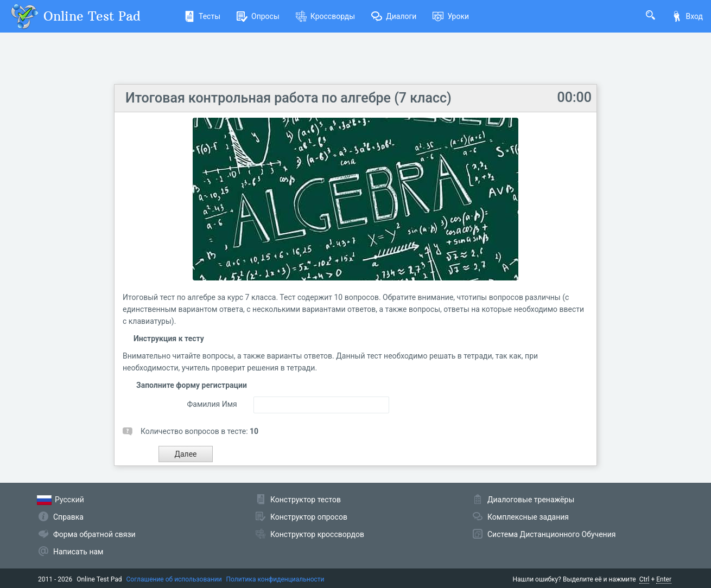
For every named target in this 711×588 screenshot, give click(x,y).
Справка (68, 517)
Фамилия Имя (212, 404)
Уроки (451, 16)
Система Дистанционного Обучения (551, 534)
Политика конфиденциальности (275, 579)
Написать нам (78, 552)
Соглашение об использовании (174, 579)
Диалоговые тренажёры (531, 500)
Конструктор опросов (309, 517)
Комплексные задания (528, 517)
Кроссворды (325, 16)
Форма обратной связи (94, 534)
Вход (687, 16)
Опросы (258, 16)
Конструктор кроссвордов (317, 534)
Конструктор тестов (306, 500)
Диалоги (394, 16)
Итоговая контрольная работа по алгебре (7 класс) (288, 98)
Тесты (202, 16)
